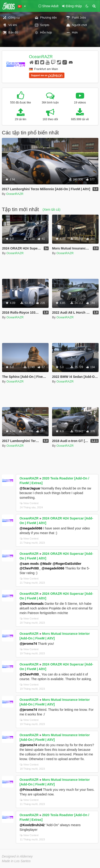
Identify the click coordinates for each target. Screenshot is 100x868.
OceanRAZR (41, 57)
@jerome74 (28, 644)
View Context (29, 503)
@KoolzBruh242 (32, 825)
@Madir (46, 564)
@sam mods (29, 564)
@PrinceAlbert (31, 790)
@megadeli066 (31, 528)
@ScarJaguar (30, 488)
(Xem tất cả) (52, 210)
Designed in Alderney (17, 856)
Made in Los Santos (16, 861)
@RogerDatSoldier (67, 564)
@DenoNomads (32, 604)
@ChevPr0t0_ (30, 568)
